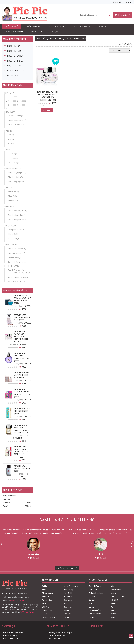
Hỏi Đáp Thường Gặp (11, 636)
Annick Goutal (69, 597)
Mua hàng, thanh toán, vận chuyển (60, 633)
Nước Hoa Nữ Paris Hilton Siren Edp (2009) (22, 411)
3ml (10, 135)
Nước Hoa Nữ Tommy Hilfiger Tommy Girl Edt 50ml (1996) (21, 450)
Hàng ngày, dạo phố (16, 173)
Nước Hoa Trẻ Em (82, 26)
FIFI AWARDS (37, 32)
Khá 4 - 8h (12, 234)
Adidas (45, 586)
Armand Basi (47, 600)
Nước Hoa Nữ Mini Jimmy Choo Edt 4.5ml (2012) (22, 375)
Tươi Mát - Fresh (15, 116)
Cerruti (92, 617)
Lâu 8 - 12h (13, 239)
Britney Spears (48, 610)
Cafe (112, 607)
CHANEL (114, 617)
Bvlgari (45, 614)
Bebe (44, 603)
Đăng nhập (117, 2)
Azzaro (92, 597)
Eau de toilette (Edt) (16, 215)
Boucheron (68, 607)
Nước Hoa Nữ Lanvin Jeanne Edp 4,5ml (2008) (22, 317)
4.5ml (10, 144)
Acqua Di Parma (95, 586)
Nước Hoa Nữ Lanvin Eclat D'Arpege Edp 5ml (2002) (22, 357)
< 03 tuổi (12, 154)
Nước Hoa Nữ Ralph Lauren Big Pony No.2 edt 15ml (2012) (23, 393)
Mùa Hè (11, 196)
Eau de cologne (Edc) (16, 220)
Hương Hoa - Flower (16, 120)
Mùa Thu (12, 201)
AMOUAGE (68, 593)
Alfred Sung (68, 590)
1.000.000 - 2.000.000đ (17, 101)
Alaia (44, 590)
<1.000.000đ (13, 97)
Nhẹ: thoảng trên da (16, 249)
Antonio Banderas (96, 593)
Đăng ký (128, 2)
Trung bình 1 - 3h (15, 230)
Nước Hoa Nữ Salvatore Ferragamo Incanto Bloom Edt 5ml (21, 337)
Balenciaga (68, 600)
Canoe (113, 610)
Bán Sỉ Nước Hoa (54, 639)
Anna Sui (46, 597)
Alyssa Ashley (47, 593)
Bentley (92, 600)
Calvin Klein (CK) (95, 610)
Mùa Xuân (12, 192)
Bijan (66, 603)
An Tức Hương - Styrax (17, 277)
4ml (10, 139)
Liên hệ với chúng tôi (10, 639)
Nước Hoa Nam (33, 26)
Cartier (66, 617)
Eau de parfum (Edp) (16, 211)
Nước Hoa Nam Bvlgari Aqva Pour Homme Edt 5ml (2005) (23, 299)
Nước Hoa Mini (106, 26)
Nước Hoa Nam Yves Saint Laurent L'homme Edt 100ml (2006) (22, 429)
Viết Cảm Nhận (73, 568)
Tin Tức (54, 32)
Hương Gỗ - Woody (15, 125)
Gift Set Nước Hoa (14, 32)
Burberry (67, 610)
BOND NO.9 (46, 607)
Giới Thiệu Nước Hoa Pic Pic (13, 633)
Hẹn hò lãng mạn (15, 182)
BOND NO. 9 (115, 600)
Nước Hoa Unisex (57, 26)
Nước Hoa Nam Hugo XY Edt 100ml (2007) (22, 468)
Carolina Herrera (48, 617)
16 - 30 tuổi (13, 163)
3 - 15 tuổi (12, 158)
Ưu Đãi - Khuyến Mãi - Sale (57, 636)
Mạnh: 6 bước (13, 258)
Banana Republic (117, 597)
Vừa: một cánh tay (15, 253)
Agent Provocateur (71, 586)
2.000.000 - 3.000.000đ (17, 105)
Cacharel (67, 614)
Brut (91, 603)
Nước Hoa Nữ (11, 26)
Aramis (113, 593)
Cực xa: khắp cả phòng (17, 262)
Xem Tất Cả (60, 568)
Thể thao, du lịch (15, 177)
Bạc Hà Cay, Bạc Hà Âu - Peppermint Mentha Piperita (18, 272)
